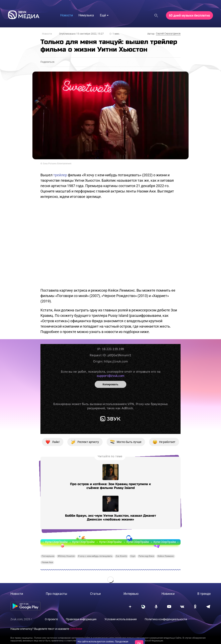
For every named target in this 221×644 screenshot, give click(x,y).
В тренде (204, 594)
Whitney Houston (66, 556)
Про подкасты (56, 594)
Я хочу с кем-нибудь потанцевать (95, 556)
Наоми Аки (47, 562)
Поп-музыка (48, 556)
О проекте (51, 619)
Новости (47, 34)
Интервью (131, 594)
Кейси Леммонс (166, 556)
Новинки (168, 594)
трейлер (60, 175)
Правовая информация (81, 619)
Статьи (95, 594)
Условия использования (121, 619)
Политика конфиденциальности (166, 619)
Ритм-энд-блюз (146, 556)
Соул (133, 556)
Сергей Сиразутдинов (168, 34)
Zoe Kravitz (121, 556)
